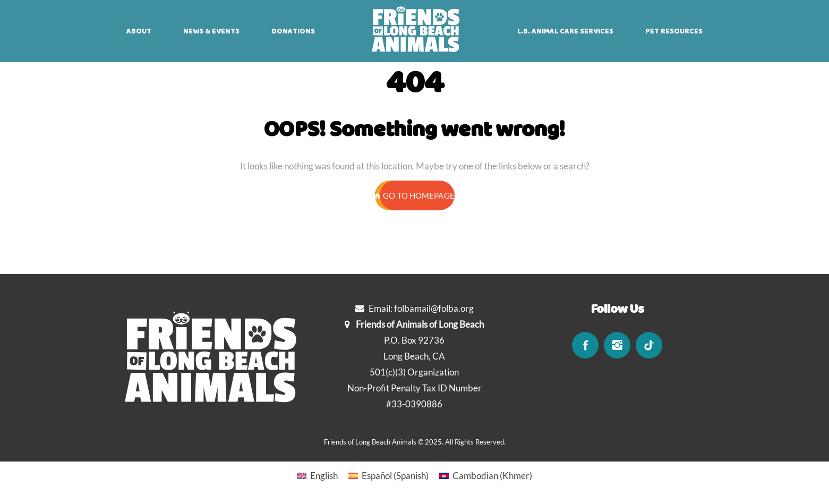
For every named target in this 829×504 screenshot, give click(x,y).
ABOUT (139, 31)
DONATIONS (293, 31)
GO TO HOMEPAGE (415, 195)
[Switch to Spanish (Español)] (388, 475)
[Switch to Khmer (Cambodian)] (486, 475)
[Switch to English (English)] (317, 475)
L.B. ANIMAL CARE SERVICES (565, 31)
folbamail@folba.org (434, 308)
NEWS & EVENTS (211, 31)
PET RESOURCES (674, 31)
